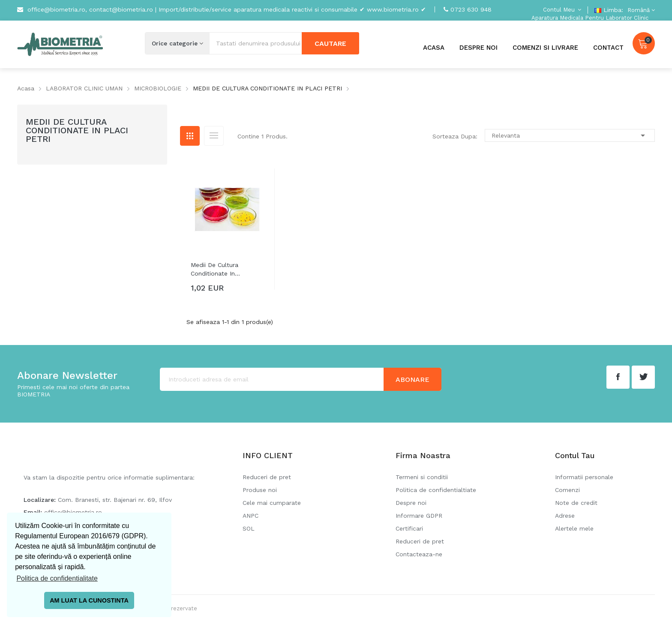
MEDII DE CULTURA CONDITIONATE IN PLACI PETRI (77, 130)
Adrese (565, 516)
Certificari (409, 528)
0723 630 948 (471, 9)
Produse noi (260, 490)
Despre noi (411, 503)
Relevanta (570, 135)
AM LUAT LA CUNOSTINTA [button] (89, 600)
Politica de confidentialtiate (436, 490)
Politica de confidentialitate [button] (57, 578)
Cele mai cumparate (272, 503)
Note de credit (576, 503)
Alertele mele (574, 528)
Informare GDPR (419, 516)
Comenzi (567, 490)
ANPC (250, 516)
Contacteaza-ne (419, 554)
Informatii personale (584, 477)
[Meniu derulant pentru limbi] (640, 10)
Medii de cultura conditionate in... (215, 269)
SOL (249, 528)
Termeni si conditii (422, 477)
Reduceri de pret (267, 477)
